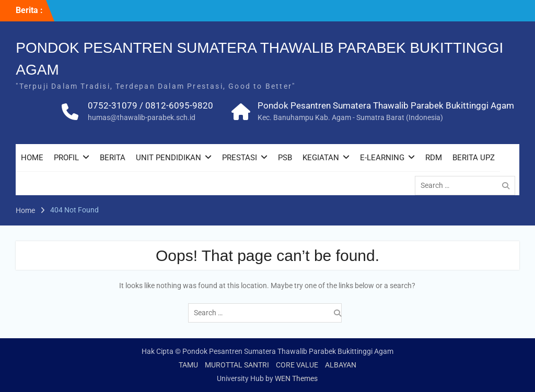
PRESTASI (240, 158)
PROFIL (66, 158)
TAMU (188, 365)
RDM (434, 158)
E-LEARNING (382, 158)
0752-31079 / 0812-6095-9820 (150, 105)
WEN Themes (296, 378)
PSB (285, 158)
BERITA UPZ (474, 158)
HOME (32, 158)
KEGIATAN (321, 158)
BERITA (113, 158)
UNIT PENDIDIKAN (168, 158)
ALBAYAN (341, 365)
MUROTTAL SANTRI (237, 365)
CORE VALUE (297, 365)
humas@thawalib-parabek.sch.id (142, 117)
